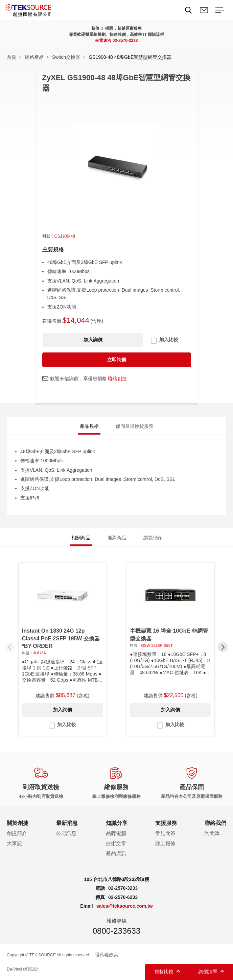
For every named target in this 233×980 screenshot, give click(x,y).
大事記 (14, 843)
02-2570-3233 (125, 41)
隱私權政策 (107, 955)
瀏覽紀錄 (153, 538)
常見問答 (165, 833)
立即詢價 (117, 360)
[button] (223, 647)
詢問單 (212, 833)
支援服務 (166, 823)
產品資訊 (116, 853)
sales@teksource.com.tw (125, 906)
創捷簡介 (17, 833)
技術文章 (116, 843)
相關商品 (81, 538)
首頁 (11, 57)
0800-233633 (116, 931)
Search (188, 10)
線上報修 (165, 843)
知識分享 (117, 823)
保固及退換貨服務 (135, 426)
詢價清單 (208, 972)
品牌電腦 (116, 833)
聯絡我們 (204, 10)
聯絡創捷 (117, 378)
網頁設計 (31, 969)
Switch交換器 (66, 57)
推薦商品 (117, 538)
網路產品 (34, 57)
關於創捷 (18, 823)
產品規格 (89, 426)
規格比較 (164, 972)
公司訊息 (66, 833)
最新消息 (67, 823)
